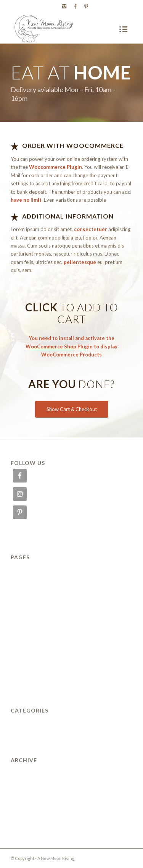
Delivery (22, 579)
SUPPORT (24, 672)
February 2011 (30, 802)
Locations (23, 610)
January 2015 (28, 771)
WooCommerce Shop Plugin (59, 347)
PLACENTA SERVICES (39, 641)
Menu (18, 620)
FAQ (16, 589)
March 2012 (26, 792)
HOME (19, 599)
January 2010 (28, 813)
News (18, 630)
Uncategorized (29, 721)
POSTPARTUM (30, 651)
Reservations (28, 661)
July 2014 (23, 782)
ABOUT (21, 568)
